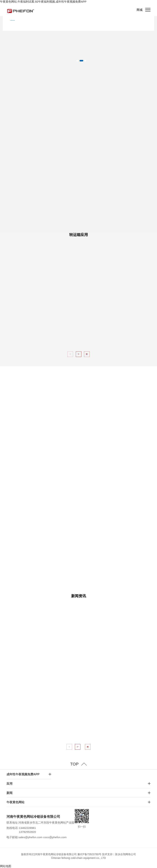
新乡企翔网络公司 (126, 854)
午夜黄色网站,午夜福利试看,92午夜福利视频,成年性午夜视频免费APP (43, 2)
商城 (139, 10)
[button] (77, 61)
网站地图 (6, 866)
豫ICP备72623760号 (89, 854)
